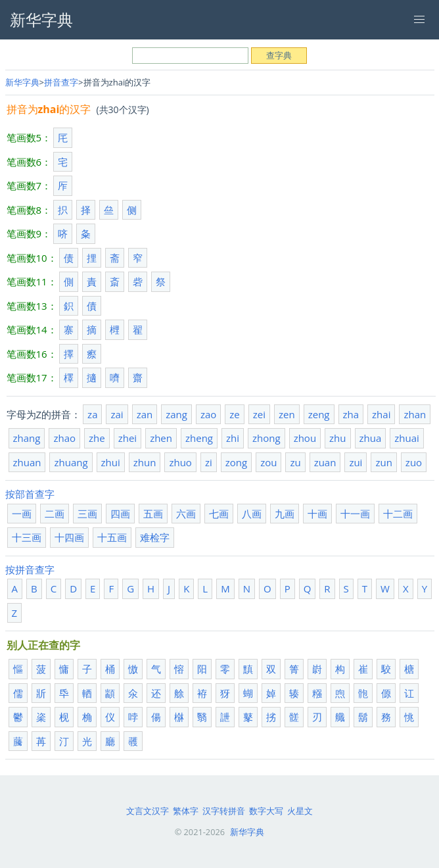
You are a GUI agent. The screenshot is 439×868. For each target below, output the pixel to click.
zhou (305, 438)
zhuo (180, 462)
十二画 (398, 514)
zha (351, 414)
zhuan (27, 462)
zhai (381, 414)
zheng (199, 438)
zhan (415, 414)
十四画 (69, 537)
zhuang (71, 462)
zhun (145, 462)
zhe (97, 438)
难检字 (155, 537)
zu (295, 462)
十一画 (355, 514)
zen (287, 414)
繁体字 (186, 811)
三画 (87, 514)
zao (208, 414)
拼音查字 (61, 82)
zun (383, 462)
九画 (285, 514)
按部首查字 (30, 494)
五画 (153, 514)
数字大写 (266, 811)
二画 (55, 514)
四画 (120, 514)
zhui (111, 462)
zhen (161, 438)
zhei (127, 438)
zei (259, 414)
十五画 (112, 537)
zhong (266, 438)
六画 (186, 514)
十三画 (27, 537)
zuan (325, 462)
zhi (233, 438)
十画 (317, 514)
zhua (371, 438)
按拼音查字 (30, 569)
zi (209, 462)
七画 (219, 514)
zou (268, 462)
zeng (319, 414)
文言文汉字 (148, 811)
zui (356, 462)
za (92, 414)
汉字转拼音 (224, 811)
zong (236, 462)
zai (117, 414)
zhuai (407, 438)
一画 (22, 514)
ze (234, 414)
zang (176, 414)
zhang (27, 438)
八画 (252, 514)
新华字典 (22, 82)
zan (145, 414)
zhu (337, 438)
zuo (414, 462)
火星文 (300, 811)
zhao (64, 438)
